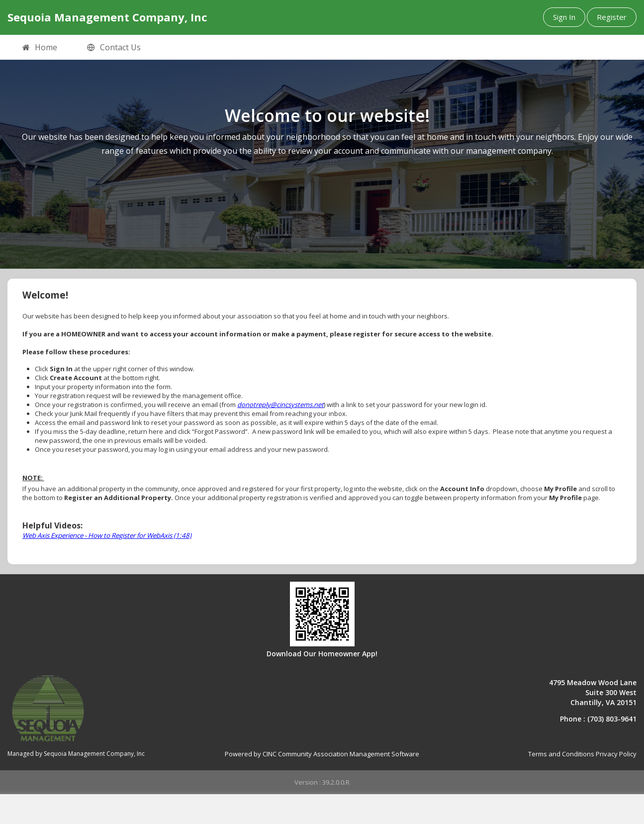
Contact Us (114, 48)
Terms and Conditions (561, 754)
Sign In (564, 17)
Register (612, 17)
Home (40, 48)
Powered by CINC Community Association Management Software (322, 754)
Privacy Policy (616, 754)
